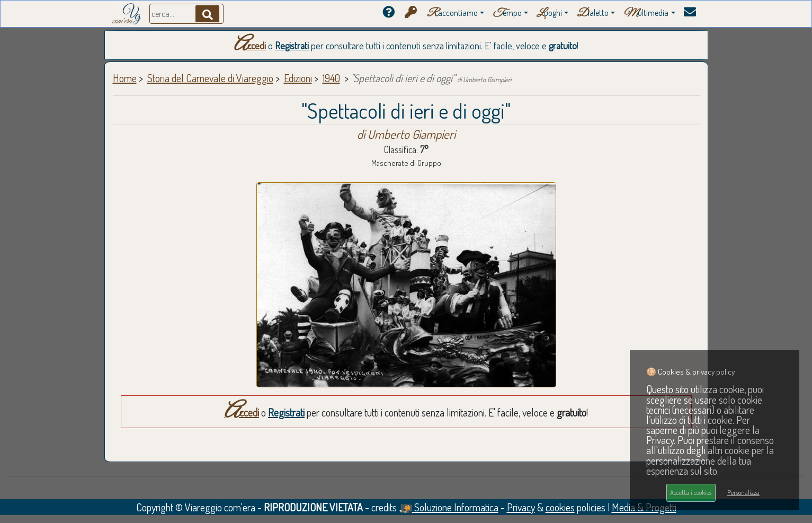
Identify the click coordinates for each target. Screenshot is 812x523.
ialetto (593, 14)
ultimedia (646, 14)
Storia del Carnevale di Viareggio (210, 78)
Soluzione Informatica (449, 507)
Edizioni (298, 78)
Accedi (250, 46)
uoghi (549, 14)
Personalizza (743, 492)
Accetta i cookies (691, 492)
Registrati (292, 46)
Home (125, 78)
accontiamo (452, 14)
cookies (560, 507)
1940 (331, 78)
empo (507, 14)
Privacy (521, 507)
